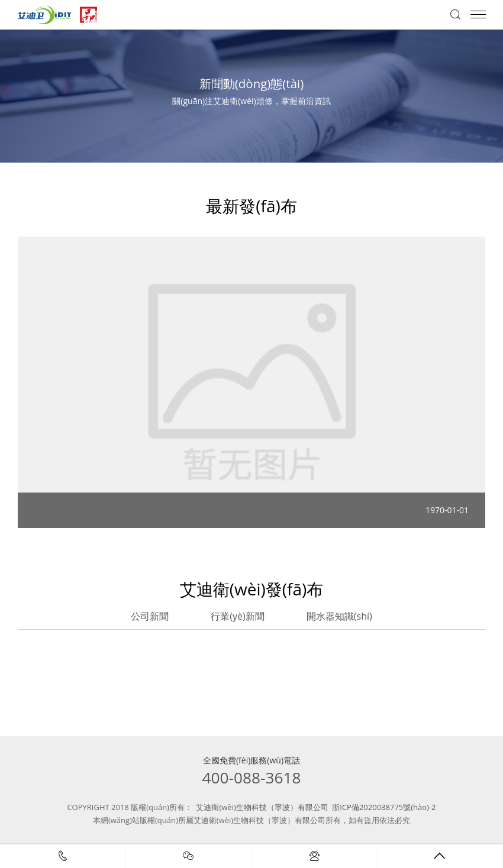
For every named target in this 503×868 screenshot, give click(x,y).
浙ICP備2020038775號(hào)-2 (384, 807)
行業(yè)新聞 (237, 616)
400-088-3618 (252, 778)
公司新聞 (150, 616)
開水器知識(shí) (339, 616)
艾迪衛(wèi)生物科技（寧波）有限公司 (262, 807)
